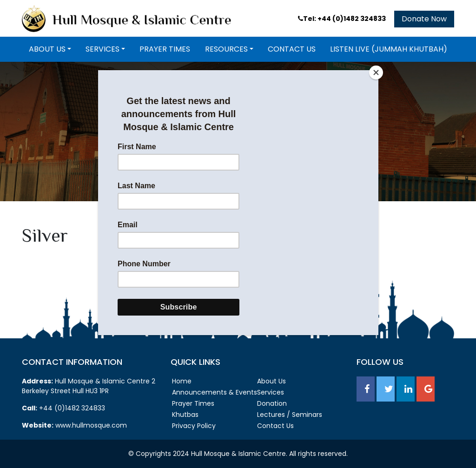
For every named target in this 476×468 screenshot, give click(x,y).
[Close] (376, 73)
